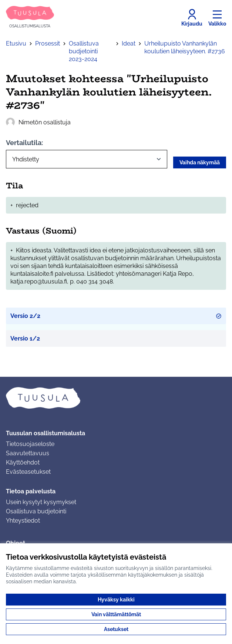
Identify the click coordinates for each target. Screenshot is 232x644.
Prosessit (48, 43)
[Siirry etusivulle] (30, 18)
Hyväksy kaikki (116, 600)
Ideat (129, 43)
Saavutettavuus (28, 453)
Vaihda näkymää (200, 162)
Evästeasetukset (28, 472)
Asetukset (116, 629)
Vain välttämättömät (116, 614)
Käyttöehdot (23, 462)
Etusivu (16, 43)
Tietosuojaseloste (30, 444)
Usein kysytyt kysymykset (41, 502)
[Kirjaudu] (192, 18)
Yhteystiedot (23, 521)
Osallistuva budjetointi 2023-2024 (84, 51)
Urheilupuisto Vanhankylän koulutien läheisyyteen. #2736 (185, 47)
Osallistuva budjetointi (36, 511)
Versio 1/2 (25, 338)
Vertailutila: (24, 143)
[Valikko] (217, 18)
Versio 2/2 (116, 316)
